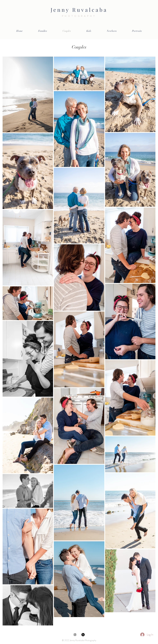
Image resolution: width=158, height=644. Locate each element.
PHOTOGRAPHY (79, 16)
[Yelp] (83, 635)
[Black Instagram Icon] (75, 635)
